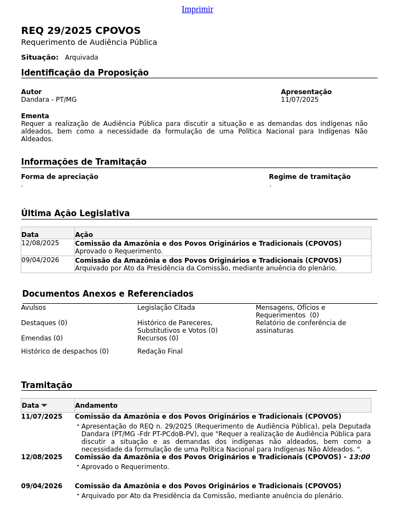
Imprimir (197, 9)
